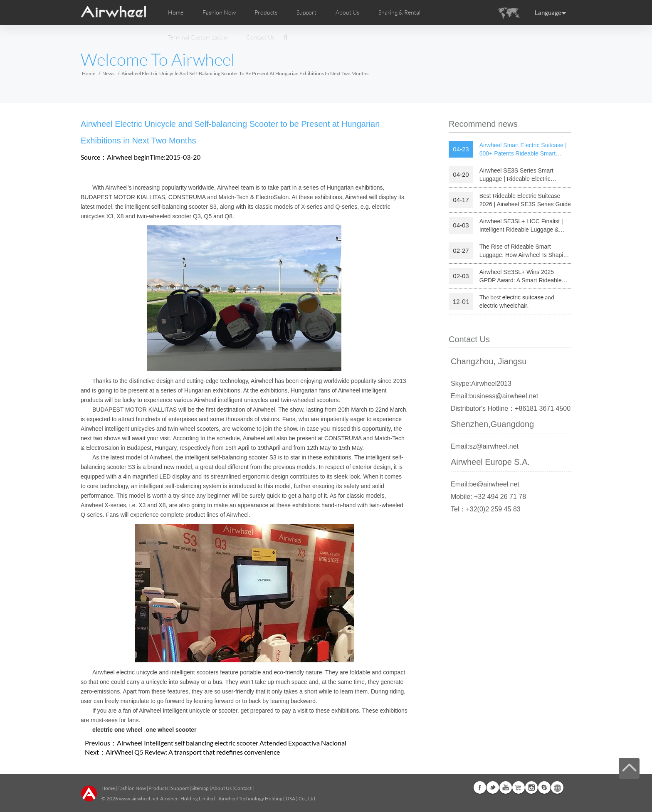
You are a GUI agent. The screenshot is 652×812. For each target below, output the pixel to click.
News (108, 73)
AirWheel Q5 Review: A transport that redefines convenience (193, 752)
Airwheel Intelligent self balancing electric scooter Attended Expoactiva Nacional (232, 743)
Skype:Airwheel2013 (481, 384)
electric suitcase (523, 297)
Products (266, 12)
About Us (221, 788)
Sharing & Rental (399, 12)
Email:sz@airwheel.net (485, 446)
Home (176, 12)
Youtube (506, 787)
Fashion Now (132, 788)
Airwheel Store (519, 787)
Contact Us (260, 37)
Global (557, 787)
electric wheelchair (503, 306)
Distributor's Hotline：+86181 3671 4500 (511, 408)
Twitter (493, 787)
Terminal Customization (198, 37)
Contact (243, 788)
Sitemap (200, 788)
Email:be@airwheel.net (485, 484)
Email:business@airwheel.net (494, 396)
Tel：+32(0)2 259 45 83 (486, 509)
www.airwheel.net (139, 798)
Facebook (480, 787)
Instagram (531, 787)
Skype (544, 787)
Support (306, 12)
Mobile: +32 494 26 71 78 (488, 497)
